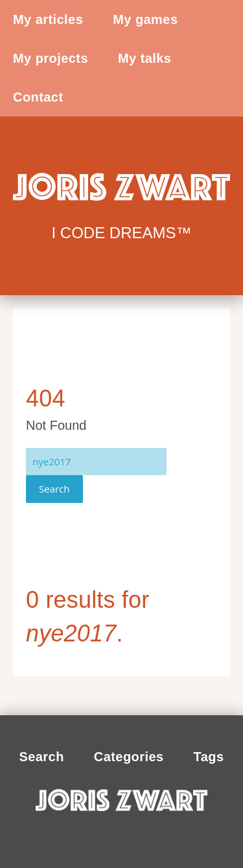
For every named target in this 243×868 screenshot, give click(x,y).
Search (54, 489)
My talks (145, 58)
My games (145, 19)
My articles (48, 19)
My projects (51, 58)
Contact (38, 97)
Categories (129, 757)
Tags (209, 757)
